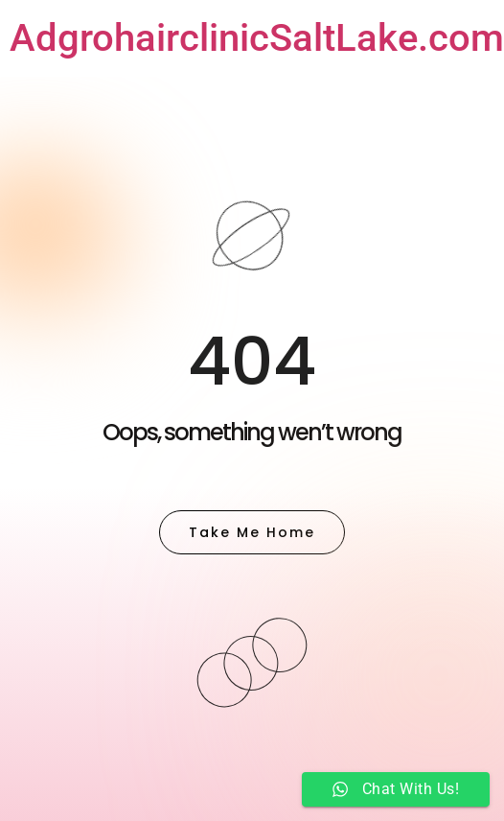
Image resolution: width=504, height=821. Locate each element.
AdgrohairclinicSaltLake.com (257, 38)
